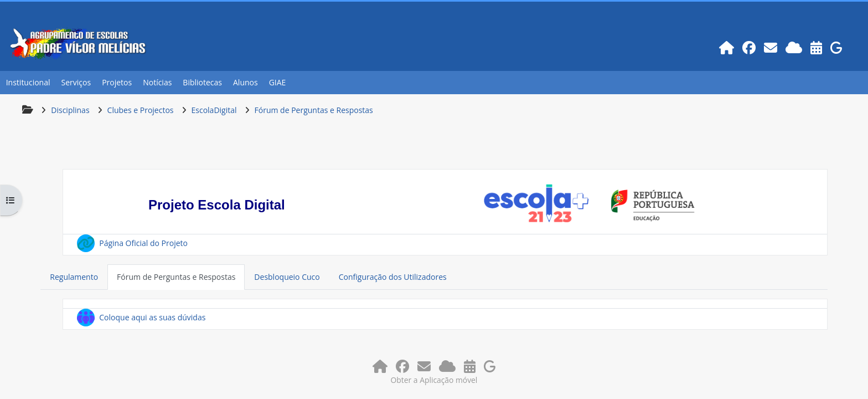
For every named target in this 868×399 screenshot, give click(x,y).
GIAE (278, 82)
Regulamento (74, 277)
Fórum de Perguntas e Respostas (176, 277)
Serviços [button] (76, 82)
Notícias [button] (157, 82)
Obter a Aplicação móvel (434, 380)
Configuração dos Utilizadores (393, 277)
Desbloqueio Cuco (287, 277)
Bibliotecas (202, 82)
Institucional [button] (28, 82)
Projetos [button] (117, 82)
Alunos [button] (246, 82)
